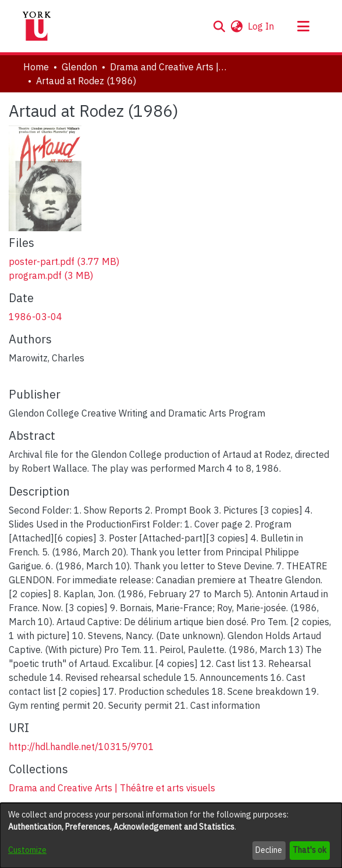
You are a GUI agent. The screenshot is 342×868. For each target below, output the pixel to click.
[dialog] (171, 835)
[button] (219, 26)
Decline (269, 850)
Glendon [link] (79, 67)
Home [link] (36, 67)
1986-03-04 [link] (35, 317)
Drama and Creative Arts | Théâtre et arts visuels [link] (168, 67)
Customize (27, 850)
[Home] (37, 26)
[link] (64, 261)
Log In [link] (261, 26)
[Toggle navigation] (303, 26)
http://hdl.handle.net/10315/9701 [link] (81, 747)
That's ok (309, 850)
